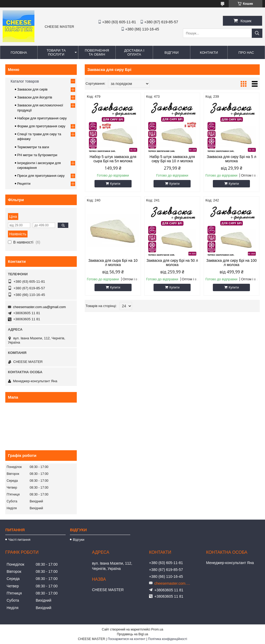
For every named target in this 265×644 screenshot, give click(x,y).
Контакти (209, 53)
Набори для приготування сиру (42, 118)
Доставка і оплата (134, 52)
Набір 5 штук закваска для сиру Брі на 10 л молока (172, 159)
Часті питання (19, 540)
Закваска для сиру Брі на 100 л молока (231, 263)
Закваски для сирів (32, 89)
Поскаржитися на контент (127, 639)
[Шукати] (257, 33)
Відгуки (171, 53)
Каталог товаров (25, 81)
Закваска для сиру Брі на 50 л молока (172, 263)
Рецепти (24, 184)
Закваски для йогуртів (35, 97)
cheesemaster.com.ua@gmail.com (39, 307)
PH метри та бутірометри (37, 155)
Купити (115, 184)
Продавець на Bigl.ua (132, 634)
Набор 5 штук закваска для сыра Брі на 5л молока (113, 159)
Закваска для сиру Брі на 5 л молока (232, 159)
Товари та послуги (56, 52)
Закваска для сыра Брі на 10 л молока (113, 263)
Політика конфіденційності (168, 639)
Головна (19, 53)
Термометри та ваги (33, 147)
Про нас (246, 53)
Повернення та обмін (97, 52)
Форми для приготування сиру (41, 126)
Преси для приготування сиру (41, 176)
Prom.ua (157, 629)
